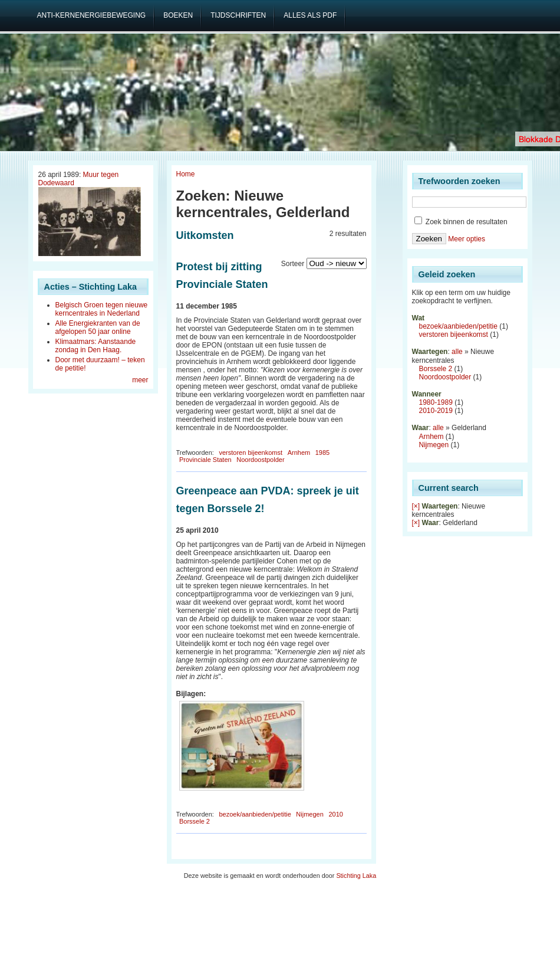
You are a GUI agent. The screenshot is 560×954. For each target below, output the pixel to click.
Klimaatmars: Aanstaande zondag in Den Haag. (96, 346)
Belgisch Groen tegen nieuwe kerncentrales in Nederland (102, 309)
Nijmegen (309, 814)
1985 (322, 453)
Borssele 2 (195, 821)
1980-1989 (436, 402)
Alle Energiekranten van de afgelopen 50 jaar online (98, 327)
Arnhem (299, 453)
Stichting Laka (356, 876)
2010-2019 (436, 411)
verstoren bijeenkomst (251, 453)
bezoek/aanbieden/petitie (255, 814)
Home (186, 174)
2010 (335, 814)
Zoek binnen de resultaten (461, 222)
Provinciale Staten (205, 460)
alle (457, 352)
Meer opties (467, 239)
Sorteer (293, 264)
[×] (416, 506)
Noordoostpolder (260, 460)
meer (140, 380)
